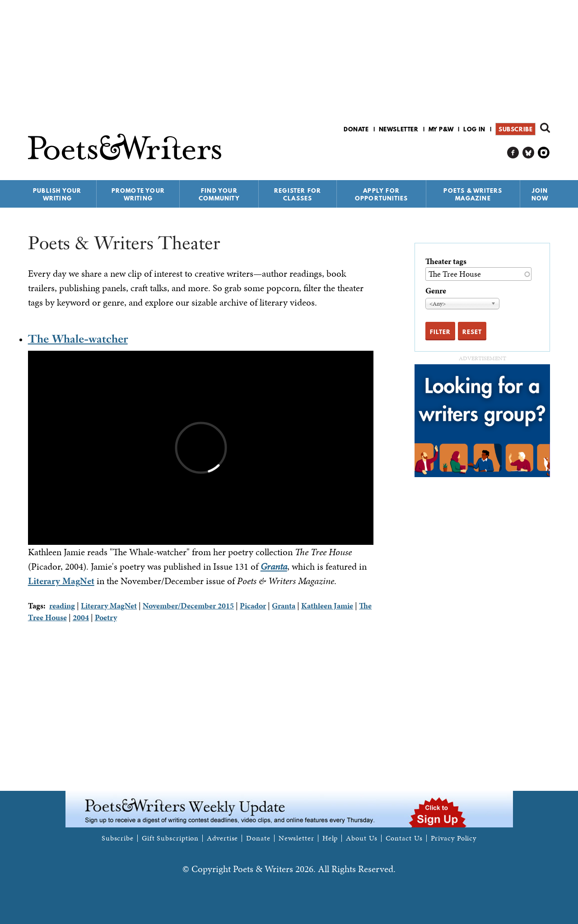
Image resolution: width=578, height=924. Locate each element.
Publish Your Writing (57, 194)
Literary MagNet (61, 581)
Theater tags (446, 261)
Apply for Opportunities (382, 194)
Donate (356, 129)
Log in (474, 129)
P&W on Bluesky (529, 153)
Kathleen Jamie (327, 606)
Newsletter (399, 129)
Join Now (540, 194)
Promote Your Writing (138, 194)
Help (330, 838)
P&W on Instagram (544, 153)
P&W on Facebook (513, 153)
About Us (361, 838)
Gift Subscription (170, 838)
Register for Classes (298, 194)
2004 (81, 617)
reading (62, 606)
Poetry (106, 617)
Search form (545, 128)
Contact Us (404, 838)
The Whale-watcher (78, 339)
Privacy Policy (454, 838)
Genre (436, 290)
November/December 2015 (188, 606)
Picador (253, 606)
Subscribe (515, 129)
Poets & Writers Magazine (473, 194)
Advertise (222, 838)
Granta (284, 606)
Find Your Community (219, 194)
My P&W (441, 129)
